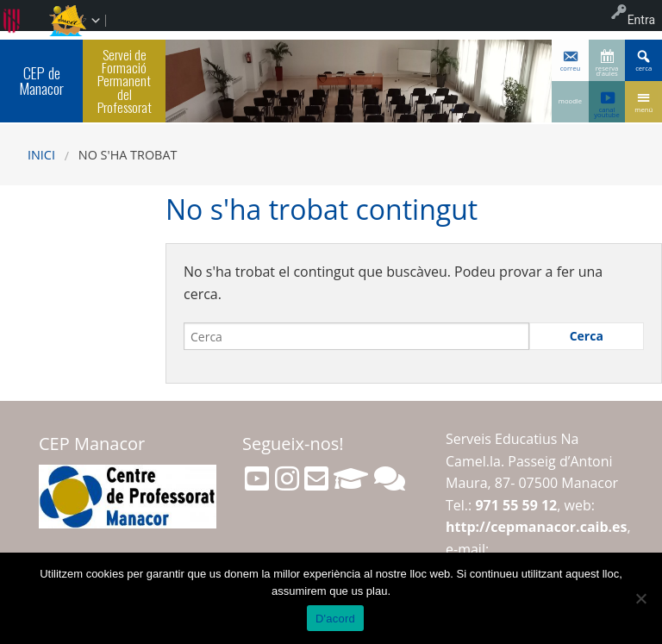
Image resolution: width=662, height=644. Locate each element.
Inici (41, 155)
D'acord (335, 619)
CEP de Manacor (41, 80)
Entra (641, 20)
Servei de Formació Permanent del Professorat (125, 81)
